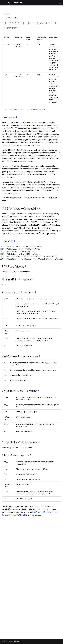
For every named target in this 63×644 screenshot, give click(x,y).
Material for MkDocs (15, 641)
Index (7, 14)
